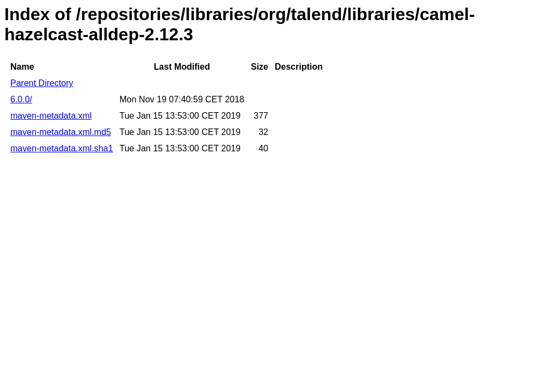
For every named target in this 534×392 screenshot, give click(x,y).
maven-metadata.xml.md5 (61, 132)
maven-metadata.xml (51, 116)
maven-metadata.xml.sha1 (62, 148)
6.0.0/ (21, 99)
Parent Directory (42, 83)
